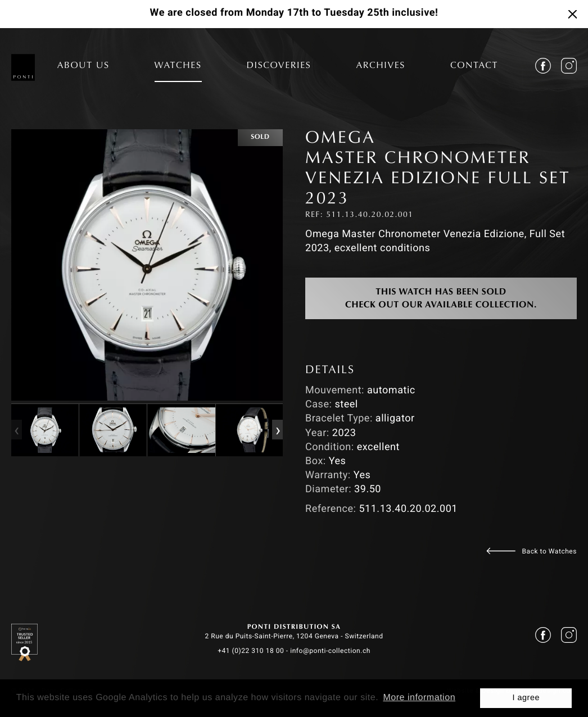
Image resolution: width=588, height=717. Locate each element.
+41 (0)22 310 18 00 (251, 651)
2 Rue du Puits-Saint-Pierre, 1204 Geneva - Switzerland (294, 636)
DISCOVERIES (279, 66)
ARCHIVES (381, 66)
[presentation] (16, 430)
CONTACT (474, 66)
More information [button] (419, 698)
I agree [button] (526, 698)
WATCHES (178, 66)
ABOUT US (83, 66)
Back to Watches (549, 551)
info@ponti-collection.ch (330, 651)
